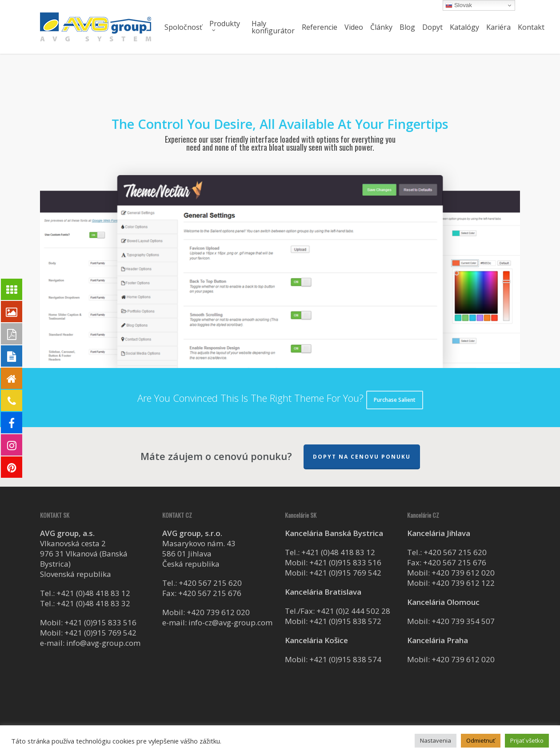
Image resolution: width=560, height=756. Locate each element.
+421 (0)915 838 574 (345, 659)
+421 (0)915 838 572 (345, 621)
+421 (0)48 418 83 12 (93, 593)
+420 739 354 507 (463, 621)
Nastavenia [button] (436, 740)
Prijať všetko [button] (527, 740)
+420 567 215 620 (210, 583)
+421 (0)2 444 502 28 (353, 611)
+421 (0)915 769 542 (100, 633)
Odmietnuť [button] (481, 740)
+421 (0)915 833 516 (100, 622)
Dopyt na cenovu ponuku (362, 457)
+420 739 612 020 (218, 612)
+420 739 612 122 (463, 583)
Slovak (459, 5)
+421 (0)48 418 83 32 (93, 603)
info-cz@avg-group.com (230, 622)
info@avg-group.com (103, 643)
